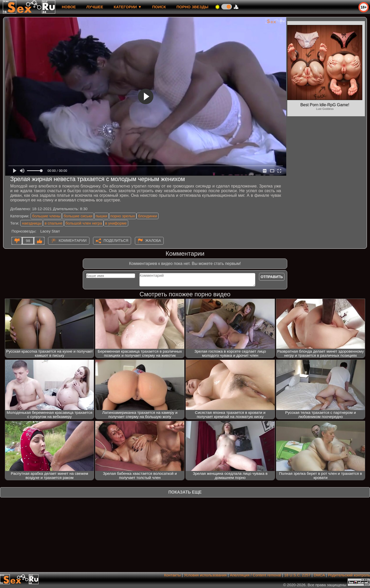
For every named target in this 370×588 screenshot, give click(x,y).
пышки (101, 216)
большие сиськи (78, 216)
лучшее (95, 7)
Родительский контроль (349, 575)
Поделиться (116, 240)
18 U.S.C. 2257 (297, 575)
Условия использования (205, 575)
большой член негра (84, 223)
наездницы (32, 223)
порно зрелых (123, 216)
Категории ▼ (128, 7)
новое (69, 7)
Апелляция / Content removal (255, 575)
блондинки (147, 216)
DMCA (319, 575)
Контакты (173, 575)
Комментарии (73, 240)
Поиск (159, 7)
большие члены (46, 216)
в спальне (53, 223)
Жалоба (153, 240)
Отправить (272, 277)
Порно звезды (192, 7)
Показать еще (185, 492)
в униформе (116, 223)
